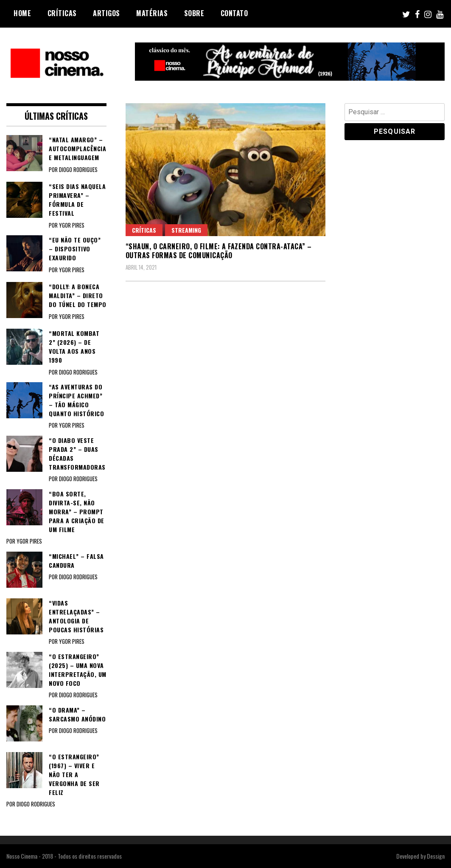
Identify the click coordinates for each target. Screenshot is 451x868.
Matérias (152, 13)
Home (22, 13)
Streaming (186, 230)
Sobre (194, 13)
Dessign (436, 856)
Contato (234, 13)
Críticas (62, 13)
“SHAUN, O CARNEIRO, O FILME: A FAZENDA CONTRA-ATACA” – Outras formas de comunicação (219, 251)
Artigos (106, 13)
